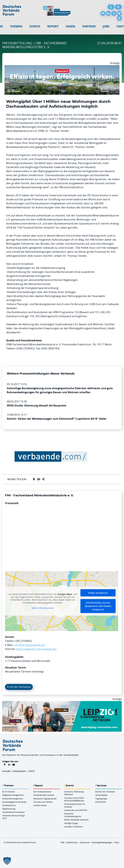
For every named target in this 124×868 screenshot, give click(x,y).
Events (35, 26)
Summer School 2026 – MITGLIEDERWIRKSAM (75, 799)
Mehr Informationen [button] (43, 608)
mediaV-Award (40, 805)
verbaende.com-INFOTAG (76, 810)
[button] (7, 861)
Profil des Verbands (19, 687)
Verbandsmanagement (13, 799)
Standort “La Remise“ (74, 827)
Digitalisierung (9, 809)
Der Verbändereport (42, 792)
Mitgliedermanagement (13, 795)
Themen (16, 26)
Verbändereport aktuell (44, 795)
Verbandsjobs (101, 795)
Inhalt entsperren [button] (98, 593)
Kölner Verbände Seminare (76, 820)
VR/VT (32, 771)
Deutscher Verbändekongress (73, 815)
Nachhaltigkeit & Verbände (14, 802)
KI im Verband (8, 792)
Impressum (85, 842)
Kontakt (6, 771)
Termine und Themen (43, 802)
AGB (62, 842)
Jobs (106, 26)
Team (117, 842)
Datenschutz (72, 842)
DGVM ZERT (101, 802)
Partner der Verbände (105, 792)
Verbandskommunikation (13, 812)
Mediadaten (20, 771)
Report (53, 26)
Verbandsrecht (9, 805)
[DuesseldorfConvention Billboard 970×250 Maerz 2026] (62, 67)
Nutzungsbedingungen (102, 842)
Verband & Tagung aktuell (45, 799)
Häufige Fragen (71, 823)
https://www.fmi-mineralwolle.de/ (36, 649)
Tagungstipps (101, 799)
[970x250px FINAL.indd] (62, 703)
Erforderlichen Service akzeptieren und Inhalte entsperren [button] (98, 606)
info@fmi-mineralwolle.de (29, 645)
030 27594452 (24, 641)
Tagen (70, 26)
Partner (89, 26)
